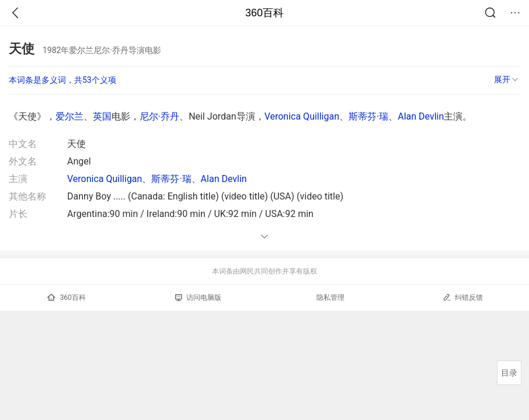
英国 (102, 116)
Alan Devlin (421, 116)
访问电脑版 (198, 297)
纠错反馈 (463, 297)
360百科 (264, 13)
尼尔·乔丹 (159, 116)
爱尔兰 (69, 116)
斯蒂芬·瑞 (368, 116)
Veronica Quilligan (302, 116)
